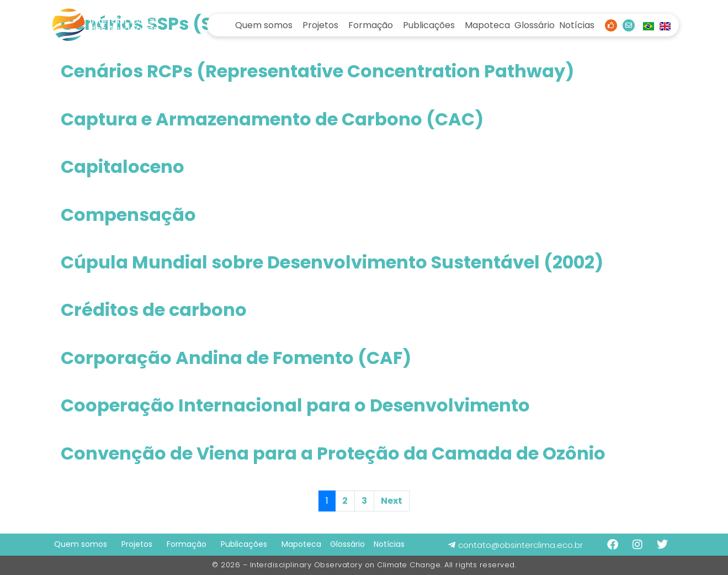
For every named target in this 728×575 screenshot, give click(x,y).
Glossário (535, 25)
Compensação (128, 215)
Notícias (577, 25)
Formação (371, 25)
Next (392, 501)
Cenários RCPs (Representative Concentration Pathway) (317, 71)
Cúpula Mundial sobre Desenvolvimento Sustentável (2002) (332, 262)
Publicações (429, 25)
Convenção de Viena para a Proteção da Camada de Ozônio (333, 453)
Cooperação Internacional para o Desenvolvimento (295, 405)
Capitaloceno (123, 167)
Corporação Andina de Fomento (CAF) (236, 358)
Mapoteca (487, 25)
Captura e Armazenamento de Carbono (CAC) (272, 119)
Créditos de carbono (154, 310)
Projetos (320, 25)
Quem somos (264, 25)
